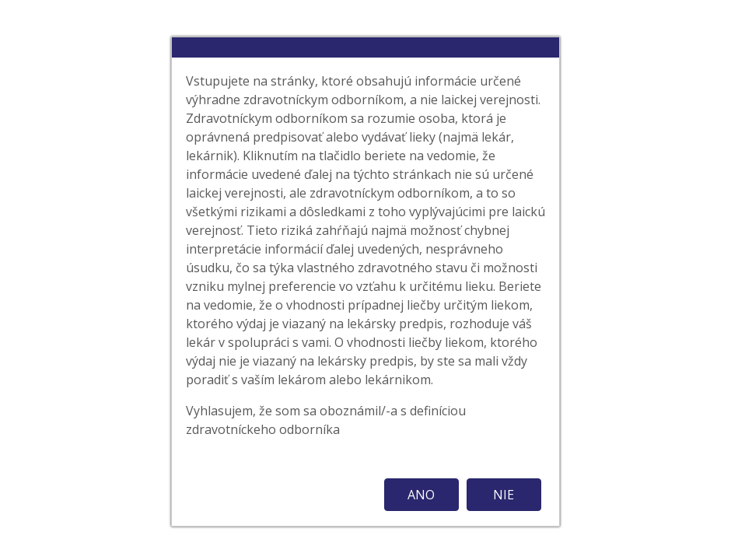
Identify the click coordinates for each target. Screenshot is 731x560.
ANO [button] (421, 495)
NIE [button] (504, 495)
